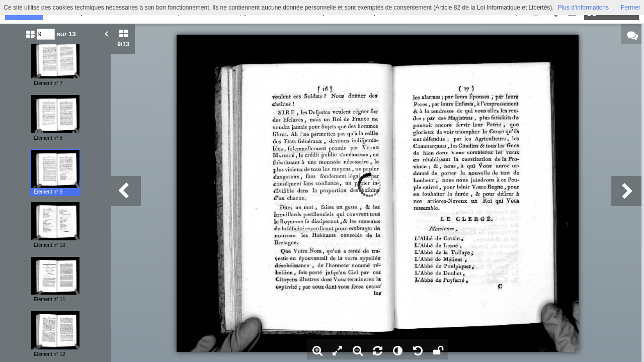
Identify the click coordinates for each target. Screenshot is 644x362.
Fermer (631, 8)
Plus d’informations (583, 8)
